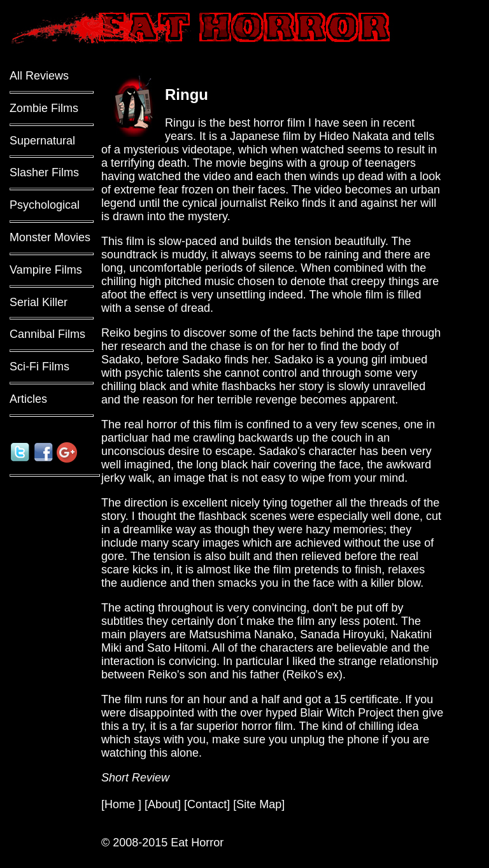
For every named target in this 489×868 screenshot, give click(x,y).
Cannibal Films (47, 334)
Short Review (135, 778)
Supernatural (42, 141)
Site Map (259, 804)
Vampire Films (46, 270)
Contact (207, 804)
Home (121, 804)
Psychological (45, 205)
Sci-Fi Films (39, 367)
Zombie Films (44, 108)
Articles (28, 399)
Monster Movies (50, 237)
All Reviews (39, 76)
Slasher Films (44, 172)
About (163, 804)
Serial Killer (39, 302)
